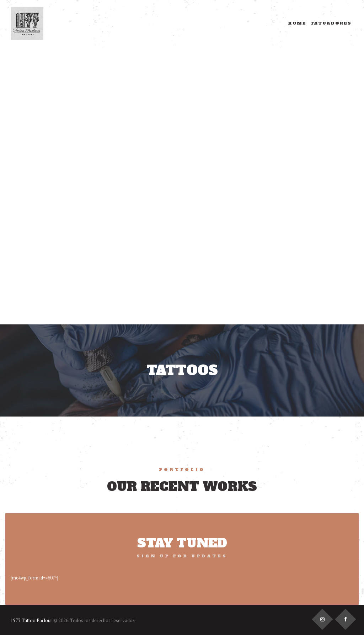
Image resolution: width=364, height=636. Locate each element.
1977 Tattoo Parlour (32, 621)
